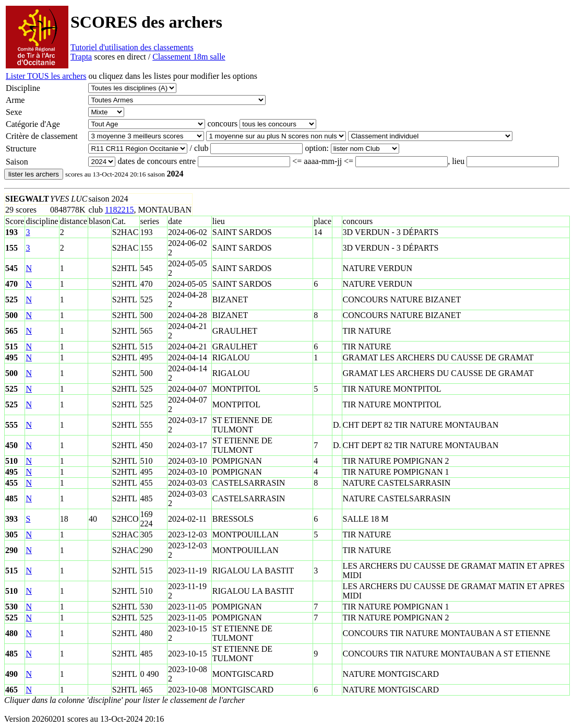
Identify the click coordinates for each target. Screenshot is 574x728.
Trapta (81, 57)
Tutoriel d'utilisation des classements (132, 47)
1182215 (119, 210)
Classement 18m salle (189, 57)
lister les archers (34, 174)
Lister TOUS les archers (46, 76)
